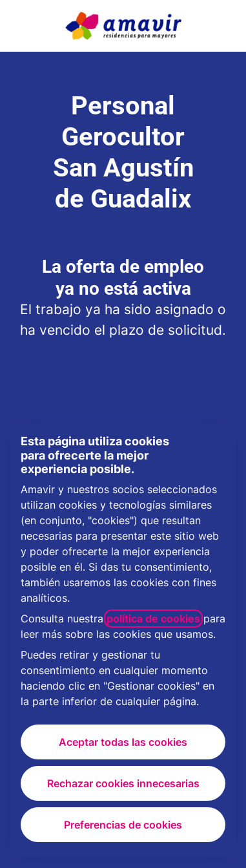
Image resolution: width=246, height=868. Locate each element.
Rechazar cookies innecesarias (123, 783)
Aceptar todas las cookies (123, 742)
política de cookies (153, 619)
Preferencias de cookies (123, 825)
